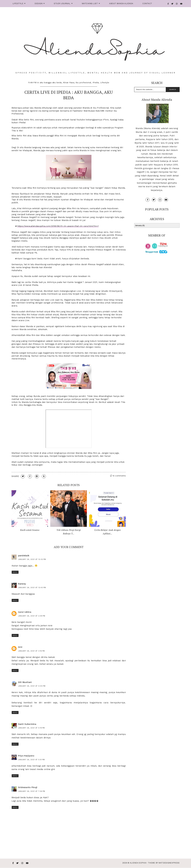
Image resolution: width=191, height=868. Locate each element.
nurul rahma (25, 612)
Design (39, 3)
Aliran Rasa (69, 82)
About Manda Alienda (121, 3)
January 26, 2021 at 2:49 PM (32, 616)
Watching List (90, 3)
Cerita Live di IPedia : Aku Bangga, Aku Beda (69, 95)
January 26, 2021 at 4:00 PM (32, 686)
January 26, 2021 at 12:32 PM (32, 559)
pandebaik (24, 556)
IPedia (96, 82)
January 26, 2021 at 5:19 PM (31, 728)
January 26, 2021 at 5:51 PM (31, 760)
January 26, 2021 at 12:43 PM (32, 588)
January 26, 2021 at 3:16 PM (31, 651)
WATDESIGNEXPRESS (169, 863)
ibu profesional (83, 82)
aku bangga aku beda (51, 82)
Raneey (22, 584)
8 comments (118, 476)
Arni (20, 647)
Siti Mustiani (25, 682)
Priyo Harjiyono (26, 756)
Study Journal (62, 3)
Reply (15, 572)
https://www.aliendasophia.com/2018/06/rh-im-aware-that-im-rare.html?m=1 (58, 226)
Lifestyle (18, 3)
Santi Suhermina (27, 724)
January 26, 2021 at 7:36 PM (32, 791)
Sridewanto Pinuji (28, 787)
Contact (147, 3)
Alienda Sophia (138, 863)
